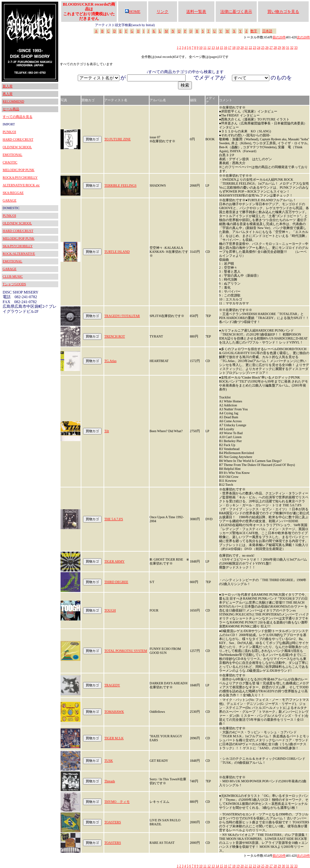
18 (234, 47)
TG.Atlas (110, 361)
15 (221, 47)
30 (284, 47)
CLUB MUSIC (13, 276)
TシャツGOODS (14, 284)
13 (213, 47)
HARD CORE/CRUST (18, 139)
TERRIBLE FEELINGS (120, 185)
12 (209, 47)
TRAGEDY (112, 685)
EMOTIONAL (12, 155)
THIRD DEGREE (116, 582)
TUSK (109, 761)
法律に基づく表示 (236, 12)
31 (288, 47)
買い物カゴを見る (283, 12)
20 (242, 47)
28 (275, 47)
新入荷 (8, 86)
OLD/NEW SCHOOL (17, 147)
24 (259, 47)
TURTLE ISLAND (117, 252)
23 (254, 47)
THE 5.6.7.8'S (114, 519)
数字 (254, 31)
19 (238, 47)
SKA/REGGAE (13, 193)
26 (267, 47)
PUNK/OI (9, 132)
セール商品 (11, 109)
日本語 (267, 31)
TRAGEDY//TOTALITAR (122, 316)
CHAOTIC (10, 162)
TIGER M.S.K (114, 738)
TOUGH (110, 610)
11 (205, 47)
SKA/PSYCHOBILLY (18, 246)
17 (230, 47)
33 (296, 47)
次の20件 (303, 37)
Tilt (107, 431)
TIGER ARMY (114, 561)
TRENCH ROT (115, 336)
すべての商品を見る (18, 117)
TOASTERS (112, 822)
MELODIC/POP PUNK (19, 170)
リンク (162, 12)
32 (292, 47)
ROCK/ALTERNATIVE (19, 254)
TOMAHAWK (114, 712)
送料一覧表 (196, 12)
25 (263, 47)
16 (226, 47)
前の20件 (279, 37)
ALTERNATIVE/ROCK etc (21, 185)
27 (271, 47)
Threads (110, 781)
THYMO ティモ (117, 802)
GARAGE (10, 200)
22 (250, 47)
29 (279, 47)
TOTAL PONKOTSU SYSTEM (126, 651)
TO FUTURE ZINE (117, 139)
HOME (133, 12)
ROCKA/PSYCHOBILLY (20, 178)
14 (217, 47)
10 (201, 47)
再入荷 (8, 94)
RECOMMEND (13, 101)
